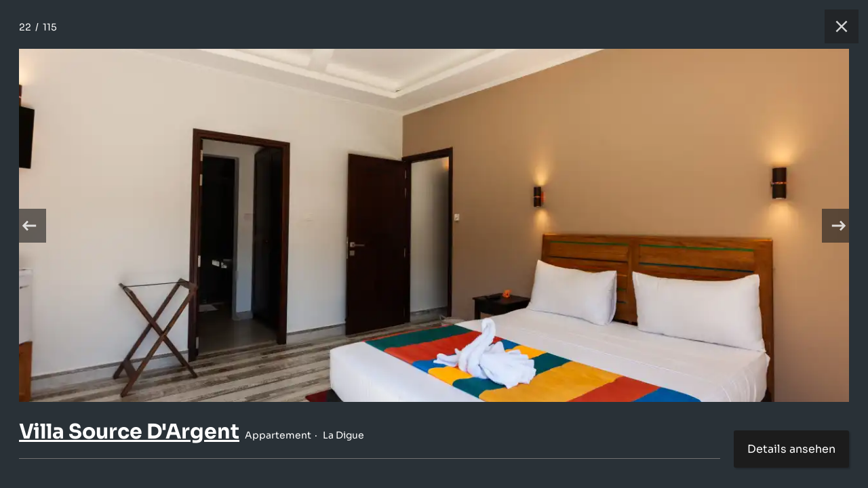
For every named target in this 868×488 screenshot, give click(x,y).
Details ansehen (791, 449)
